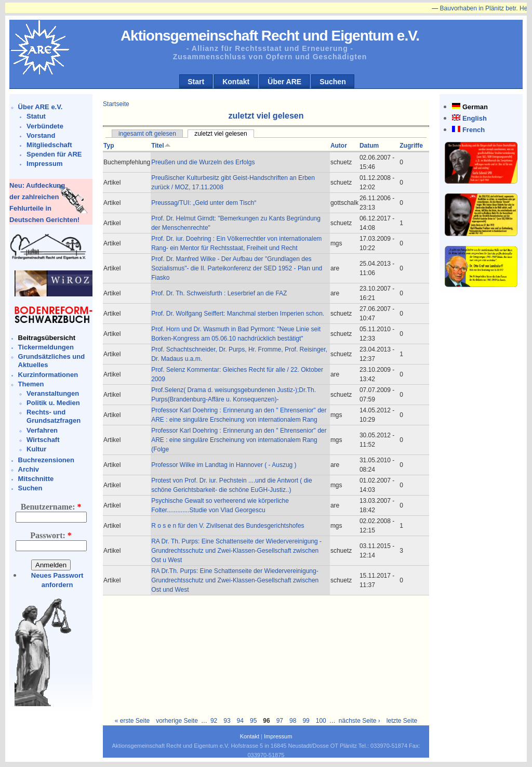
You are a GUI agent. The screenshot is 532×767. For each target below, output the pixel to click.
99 (306, 721)
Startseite (116, 104)
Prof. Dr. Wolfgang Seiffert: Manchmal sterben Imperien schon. (238, 314)
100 (321, 721)
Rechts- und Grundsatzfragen (54, 416)
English (475, 118)
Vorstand (41, 135)
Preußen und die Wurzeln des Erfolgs (203, 162)
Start (196, 82)
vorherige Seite (177, 721)
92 (214, 721)
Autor (339, 146)
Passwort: (51, 535)
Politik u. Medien (53, 403)
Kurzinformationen (48, 375)
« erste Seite (132, 721)
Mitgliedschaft (49, 145)
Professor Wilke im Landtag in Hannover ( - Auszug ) (224, 465)
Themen (31, 384)
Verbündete (45, 126)
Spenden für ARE (54, 154)
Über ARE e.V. (41, 107)
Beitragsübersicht (47, 338)
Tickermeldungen (46, 347)
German (475, 107)
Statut (36, 116)
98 (293, 721)
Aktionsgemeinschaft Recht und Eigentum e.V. (270, 36)
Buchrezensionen (46, 460)
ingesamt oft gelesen (147, 134)
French (474, 130)
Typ (109, 146)
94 (240, 721)
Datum (369, 146)
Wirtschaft (43, 440)
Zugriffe (411, 146)
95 (253, 721)
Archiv (29, 469)
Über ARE (284, 82)
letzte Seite (402, 721)
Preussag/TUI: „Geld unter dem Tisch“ (204, 203)
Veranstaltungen (53, 393)
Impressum (44, 164)
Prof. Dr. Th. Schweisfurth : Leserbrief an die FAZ (219, 293)
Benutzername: (51, 507)
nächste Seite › (360, 721)
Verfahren (42, 430)
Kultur (36, 449)
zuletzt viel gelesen (221, 134)
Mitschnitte (36, 479)
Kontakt (236, 82)
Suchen (333, 82)
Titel (161, 146)
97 (280, 721)
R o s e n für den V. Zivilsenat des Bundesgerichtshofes (228, 526)
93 (227, 721)
